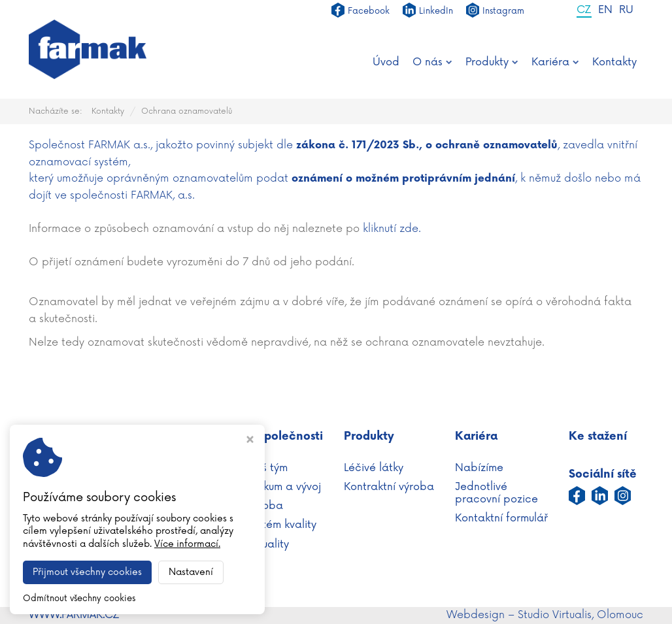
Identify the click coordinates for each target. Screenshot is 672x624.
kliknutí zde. (392, 229)
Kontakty (614, 62)
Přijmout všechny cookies (87, 572)
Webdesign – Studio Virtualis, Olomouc (545, 615)
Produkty (492, 62)
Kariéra (555, 62)
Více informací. (187, 544)
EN (605, 10)
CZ (584, 10)
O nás (432, 62)
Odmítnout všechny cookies (79, 599)
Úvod (386, 62)
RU (626, 10)
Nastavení (191, 572)
